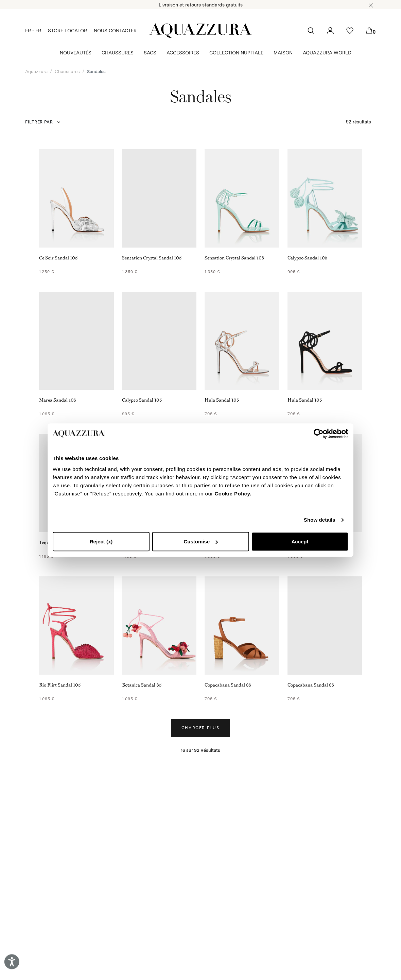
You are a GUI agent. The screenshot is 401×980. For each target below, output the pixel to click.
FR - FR (33, 31)
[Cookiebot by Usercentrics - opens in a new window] (319, 434)
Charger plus (201, 728)
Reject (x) (101, 542)
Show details (320, 520)
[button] (371, 5)
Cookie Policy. (233, 494)
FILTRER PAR (39, 122)
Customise (201, 542)
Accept (300, 542)
